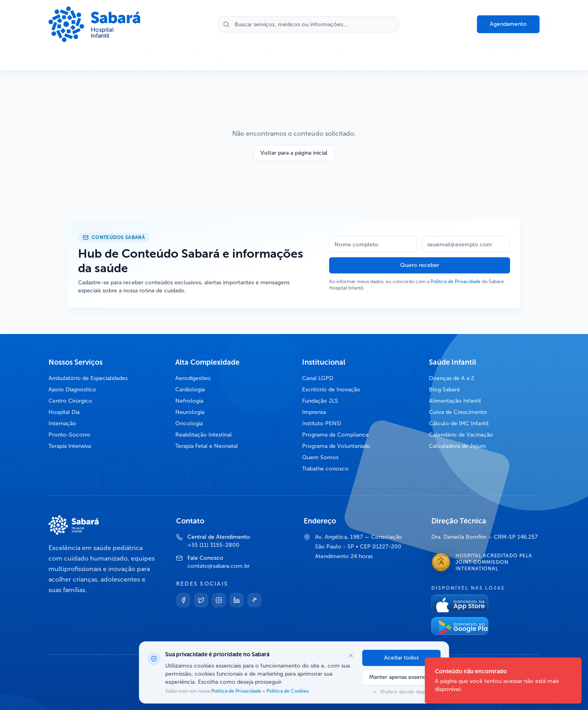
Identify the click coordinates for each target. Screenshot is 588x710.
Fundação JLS (320, 401)
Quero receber (420, 265)
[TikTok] (254, 600)
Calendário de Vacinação (461, 435)
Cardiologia (190, 390)
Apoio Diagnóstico (72, 390)
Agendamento (508, 24)
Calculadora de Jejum (457, 446)
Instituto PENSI (322, 423)
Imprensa (314, 412)
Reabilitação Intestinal (204, 435)
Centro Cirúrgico (70, 401)
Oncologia (189, 423)
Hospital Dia (64, 412)
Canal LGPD (318, 378)
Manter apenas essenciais (401, 677)
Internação (62, 423)
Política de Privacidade (456, 281)
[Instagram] (219, 600)
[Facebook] (183, 600)
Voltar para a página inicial (294, 153)
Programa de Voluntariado (336, 446)
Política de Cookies (287, 691)
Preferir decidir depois (401, 692)
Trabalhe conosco (325, 469)
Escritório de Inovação (331, 390)
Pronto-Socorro (69, 435)
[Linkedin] (237, 600)
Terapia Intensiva (70, 446)
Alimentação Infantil (455, 401)
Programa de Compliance (335, 435)
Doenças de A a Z (452, 378)
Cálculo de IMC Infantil (459, 423)
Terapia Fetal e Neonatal (207, 446)
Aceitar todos (401, 658)
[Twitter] (201, 600)
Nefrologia (189, 401)
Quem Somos (320, 457)
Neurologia (190, 412)
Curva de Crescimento (458, 412)
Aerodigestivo (193, 378)
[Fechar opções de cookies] (351, 655)
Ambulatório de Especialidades (88, 378)
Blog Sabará (444, 390)
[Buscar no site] (309, 24)
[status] (503, 681)
